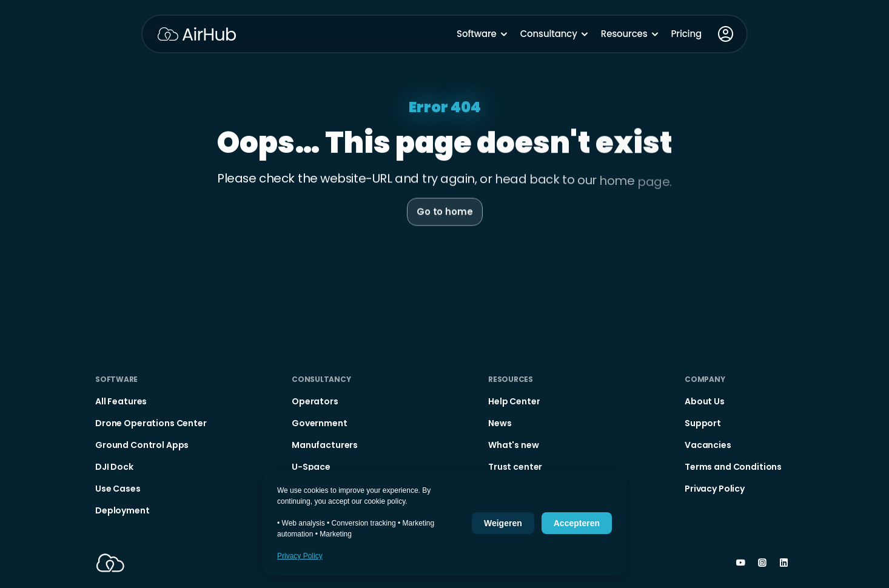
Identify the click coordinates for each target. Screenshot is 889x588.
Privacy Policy (300, 556)
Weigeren (503, 523)
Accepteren (577, 523)
